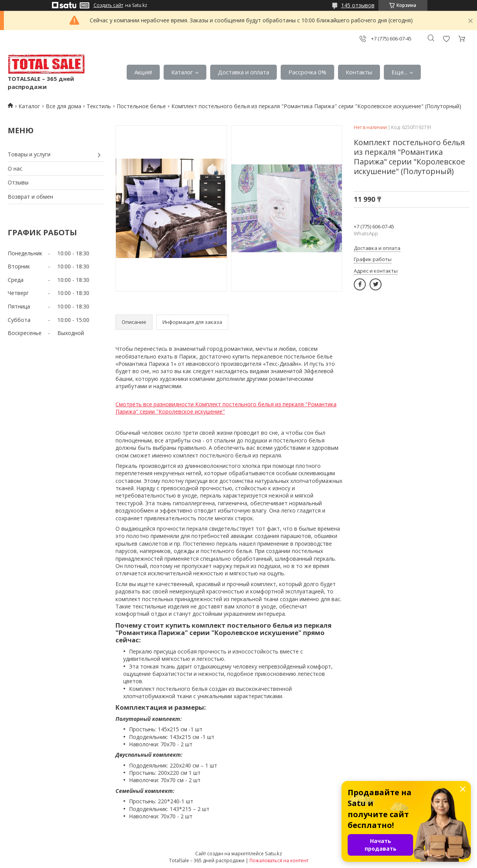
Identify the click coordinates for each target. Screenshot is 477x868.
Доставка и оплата (244, 72)
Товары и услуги (29, 154)
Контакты (359, 72)
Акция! (143, 72)
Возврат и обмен (30, 197)
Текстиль (99, 106)
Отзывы (18, 182)
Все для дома (64, 106)
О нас (15, 168)
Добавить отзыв (446, 39)
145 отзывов (358, 5)
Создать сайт (108, 5)
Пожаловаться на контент (279, 860)
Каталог (182, 72)
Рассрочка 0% (307, 72)
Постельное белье (141, 106)
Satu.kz (274, 853)
